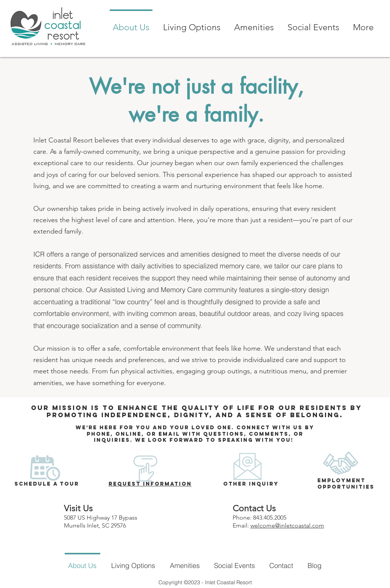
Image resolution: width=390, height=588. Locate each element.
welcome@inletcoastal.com (287, 525)
